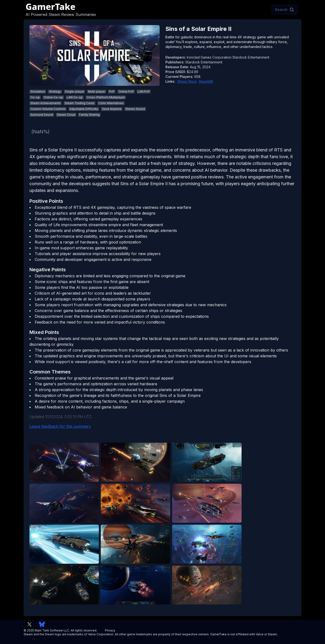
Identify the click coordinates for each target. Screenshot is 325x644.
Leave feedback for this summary (60, 426)
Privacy (110, 630)
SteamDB (206, 81)
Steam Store (187, 81)
